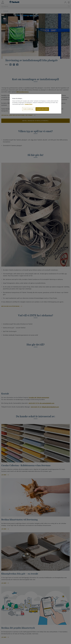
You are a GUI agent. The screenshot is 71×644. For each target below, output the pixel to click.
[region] (35, 104)
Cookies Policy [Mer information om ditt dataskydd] (28, 104)
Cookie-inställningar (28, 109)
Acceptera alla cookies (42, 109)
